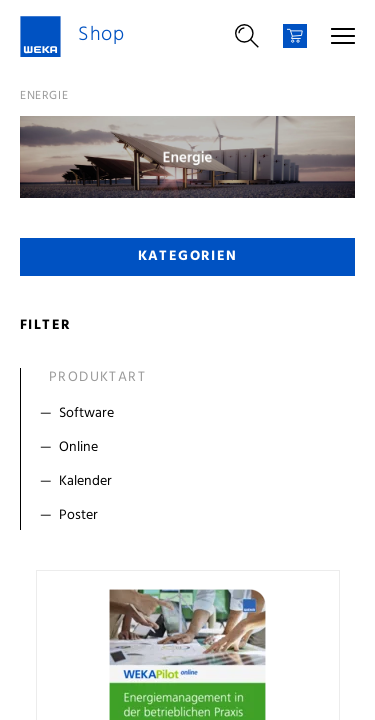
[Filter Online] (192, 448)
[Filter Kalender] (192, 482)
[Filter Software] (192, 414)
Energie (44, 96)
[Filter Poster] (192, 516)
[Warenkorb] (295, 36)
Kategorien (188, 256)
